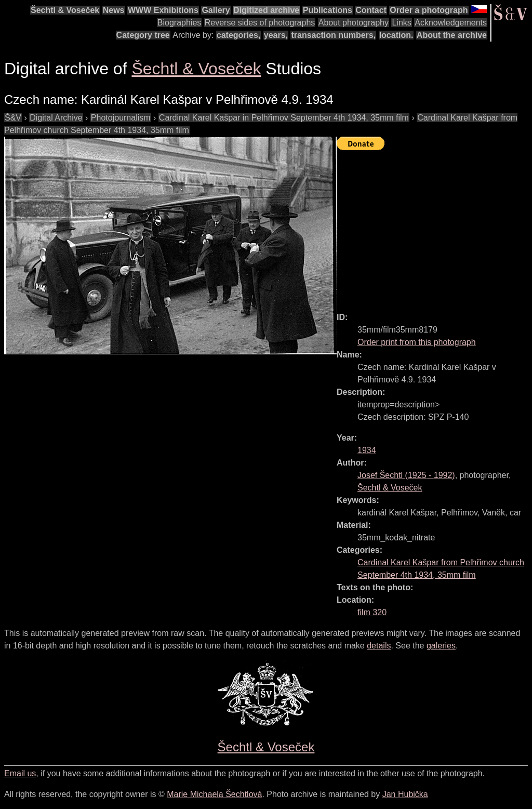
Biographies (179, 23)
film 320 (372, 612)
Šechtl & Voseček (65, 10)
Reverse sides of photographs (260, 23)
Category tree (143, 35)
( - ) (406, 475)
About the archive (452, 35)
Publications (328, 10)
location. (396, 35)
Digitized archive (266, 10)
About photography (354, 23)
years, (276, 35)
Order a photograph (429, 10)
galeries (441, 646)
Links (401, 23)
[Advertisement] (434, 227)
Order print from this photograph (417, 342)
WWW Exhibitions (163, 10)
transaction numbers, (333, 35)
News (114, 10)
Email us (20, 773)
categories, (238, 35)
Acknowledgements (451, 23)
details (379, 646)
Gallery (216, 10)
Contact (371, 10)
